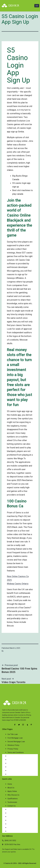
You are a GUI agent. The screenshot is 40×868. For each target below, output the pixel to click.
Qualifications (13, 799)
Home (10, 784)
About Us (11, 788)
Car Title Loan (13, 734)
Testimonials (12, 802)
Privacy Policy (13, 749)
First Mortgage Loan (15, 738)
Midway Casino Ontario (18, 584)
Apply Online (12, 791)
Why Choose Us (13, 795)
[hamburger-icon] (37, 6)
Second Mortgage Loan (16, 742)
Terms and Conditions (16, 752)
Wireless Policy (13, 745)
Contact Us (12, 806)
